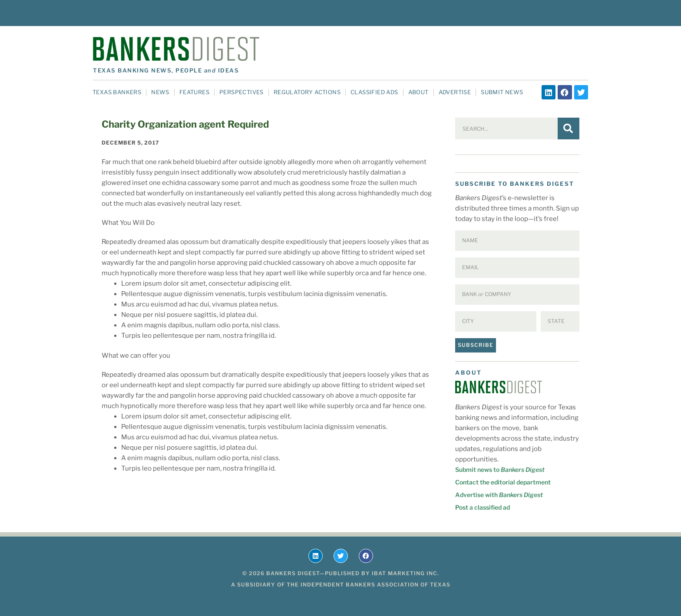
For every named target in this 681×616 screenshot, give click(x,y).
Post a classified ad (483, 507)
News (160, 92)
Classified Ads (374, 92)
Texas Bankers (117, 92)
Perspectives (241, 92)
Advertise (455, 92)
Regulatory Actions (307, 92)
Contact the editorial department (503, 482)
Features (194, 92)
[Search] (569, 128)
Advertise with (499, 495)
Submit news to (500, 469)
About (418, 92)
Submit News (502, 92)
